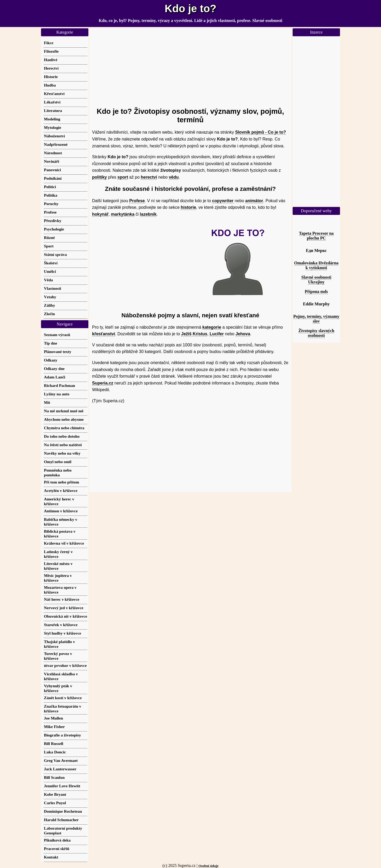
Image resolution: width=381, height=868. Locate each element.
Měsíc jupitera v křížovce (58, 578)
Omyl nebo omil (58, 462)
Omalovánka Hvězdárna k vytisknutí (316, 265)
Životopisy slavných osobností (316, 333)
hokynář (100, 214)
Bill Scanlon (54, 777)
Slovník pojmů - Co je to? (261, 132)
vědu (174, 177)
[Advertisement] (190, 65)
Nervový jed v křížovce (64, 608)
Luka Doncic (55, 752)
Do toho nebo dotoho (62, 436)
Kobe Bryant (55, 794)
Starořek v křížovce (61, 625)
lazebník (148, 214)
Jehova (243, 334)
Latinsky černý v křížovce (58, 554)
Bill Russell (54, 743)
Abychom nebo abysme (64, 419)
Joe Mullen (53, 718)
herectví (149, 177)
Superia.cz (103, 383)
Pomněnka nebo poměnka (58, 473)
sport (123, 177)
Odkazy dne (54, 369)
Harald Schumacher (61, 820)
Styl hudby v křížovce (63, 633)
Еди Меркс (316, 250)
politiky (99, 177)
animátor (254, 201)
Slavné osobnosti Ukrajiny (316, 280)
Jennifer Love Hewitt (62, 786)
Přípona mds (316, 291)
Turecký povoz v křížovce (58, 656)
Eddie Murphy (316, 304)
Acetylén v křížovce (61, 490)
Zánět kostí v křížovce (63, 698)
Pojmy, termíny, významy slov (316, 319)
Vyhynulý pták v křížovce (58, 688)
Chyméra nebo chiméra (64, 428)
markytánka (123, 214)
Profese (137, 201)
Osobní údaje (208, 866)
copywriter (223, 201)
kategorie (212, 327)
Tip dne (51, 343)
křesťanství (104, 334)
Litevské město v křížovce (58, 566)
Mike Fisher (54, 727)
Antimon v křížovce (61, 511)
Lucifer (217, 334)
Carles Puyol (55, 803)
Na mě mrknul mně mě (64, 411)
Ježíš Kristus (194, 334)
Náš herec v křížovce (62, 599)
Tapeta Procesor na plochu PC (316, 236)
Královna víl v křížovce (64, 543)
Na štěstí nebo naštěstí (63, 445)
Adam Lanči (55, 377)
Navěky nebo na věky (62, 453)
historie (188, 207)
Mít (47, 402)
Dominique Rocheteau (63, 811)
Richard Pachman (60, 385)
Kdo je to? (190, 8)
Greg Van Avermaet (61, 760)
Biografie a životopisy (62, 735)
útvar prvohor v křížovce (65, 665)
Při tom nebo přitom (62, 482)
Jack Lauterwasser (60, 769)
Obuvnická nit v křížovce (65, 616)
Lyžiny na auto (57, 394)
